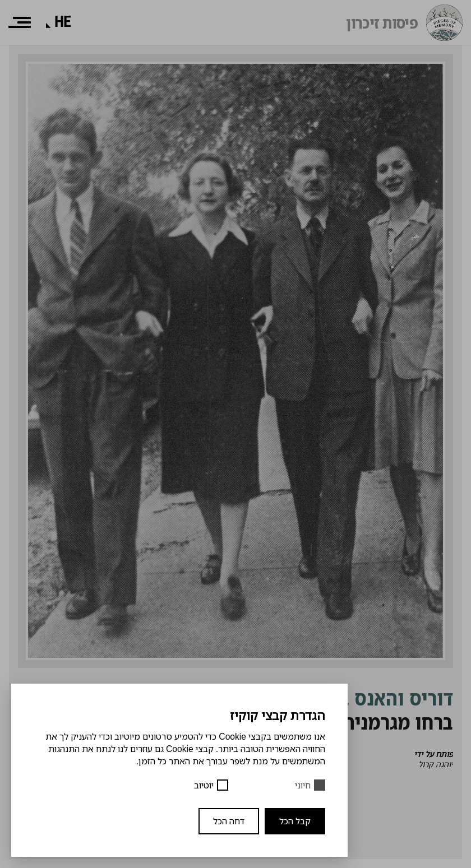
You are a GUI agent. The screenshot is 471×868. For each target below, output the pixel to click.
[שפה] (63, 22)
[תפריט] (20, 22)
